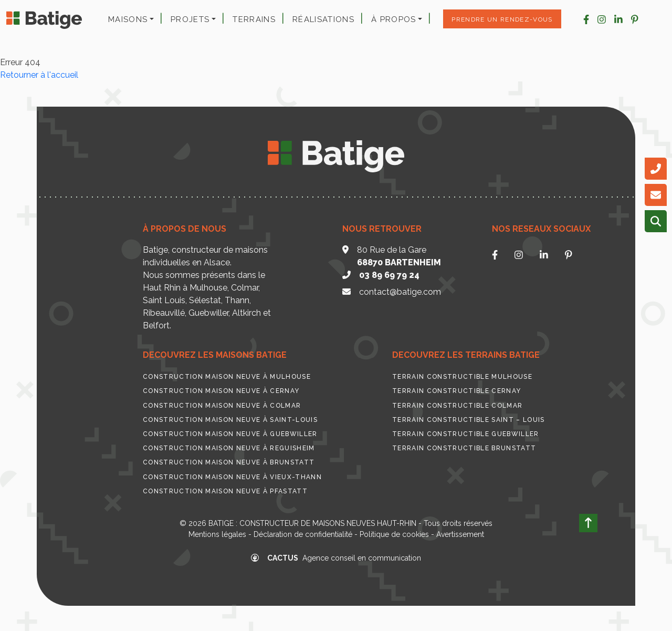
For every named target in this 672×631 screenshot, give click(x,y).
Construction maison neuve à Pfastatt (225, 491)
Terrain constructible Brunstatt (464, 448)
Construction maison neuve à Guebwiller (230, 434)
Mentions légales (217, 534)
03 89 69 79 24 (389, 275)
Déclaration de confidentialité (303, 534)
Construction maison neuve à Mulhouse (227, 377)
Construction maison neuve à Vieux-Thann (232, 477)
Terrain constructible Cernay (456, 391)
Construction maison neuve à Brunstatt (229, 462)
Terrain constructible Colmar (457, 406)
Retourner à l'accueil (39, 75)
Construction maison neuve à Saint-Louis (230, 420)
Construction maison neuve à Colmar (222, 406)
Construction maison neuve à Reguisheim (229, 448)
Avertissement (460, 534)
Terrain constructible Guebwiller (466, 434)
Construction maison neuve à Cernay (221, 391)
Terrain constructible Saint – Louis (469, 420)
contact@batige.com (400, 292)
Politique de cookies (394, 534)
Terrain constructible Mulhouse (462, 377)
